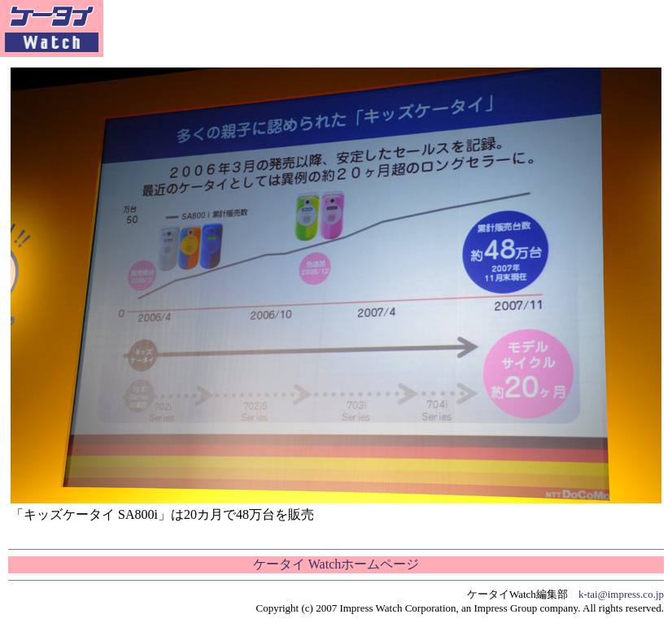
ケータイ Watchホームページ (336, 564)
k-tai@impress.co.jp (621, 594)
